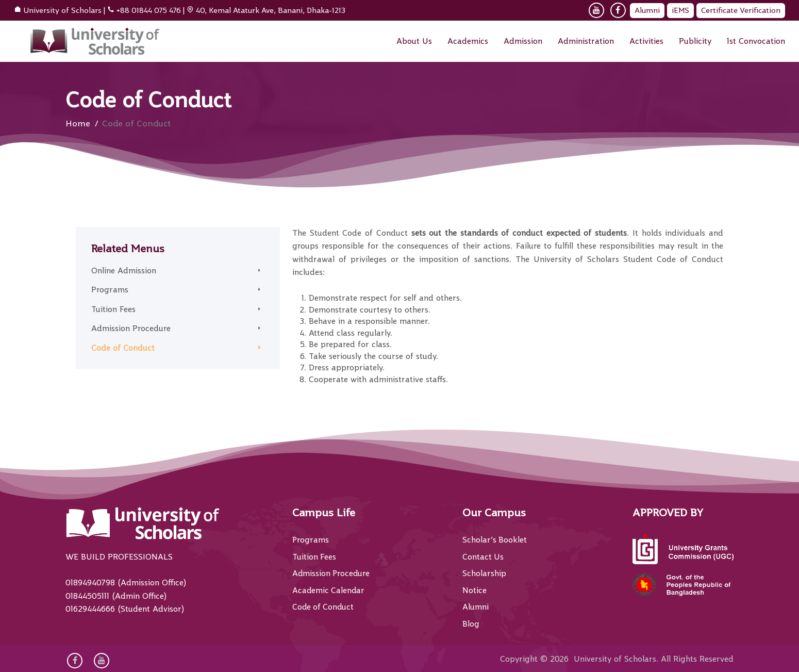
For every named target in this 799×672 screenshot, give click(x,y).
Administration (586, 41)
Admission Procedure (131, 329)
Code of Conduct (123, 348)
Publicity (695, 41)
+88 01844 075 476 (149, 10)
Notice (475, 591)
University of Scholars (62, 10)
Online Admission (124, 271)
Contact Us (483, 557)
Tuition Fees (113, 309)
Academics (468, 41)
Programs (110, 290)
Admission (523, 41)
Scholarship (484, 573)
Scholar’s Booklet (495, 540)
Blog (471, 624)
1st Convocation (756, 41)
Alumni (647, 10)
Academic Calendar (329, 591)
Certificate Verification (741, 10)
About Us (414, 41)
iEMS (680, 10)
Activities (646, 41)
